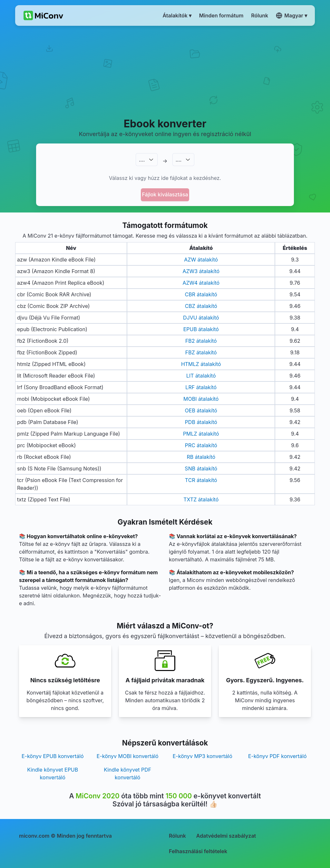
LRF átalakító (201, 387)
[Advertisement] (165, 71)
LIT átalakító (201, 376)
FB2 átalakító (201, 341)
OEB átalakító (201, 410)
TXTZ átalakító (201, 499)
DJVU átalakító (201, 318)
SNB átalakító (201, 469)
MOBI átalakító (201, 399)
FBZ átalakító (201, 352)
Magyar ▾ (291, 15)
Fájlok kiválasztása (165, 194)
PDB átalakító (201, 422)
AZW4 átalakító (201, 283)
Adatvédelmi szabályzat (226, 836)
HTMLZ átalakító (201, 364)
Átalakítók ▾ (177, 15)
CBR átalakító (201, 294)
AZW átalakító (201, 260)
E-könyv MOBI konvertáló (128, 756)
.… (142, 160)
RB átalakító (201, 457)
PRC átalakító (201, 445)
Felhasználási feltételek (198, 851)
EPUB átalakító (201, 329)
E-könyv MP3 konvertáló (203, 756)
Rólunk (177, 836)
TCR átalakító (201, 480)
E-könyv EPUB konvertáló (53, 756)
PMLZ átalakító (201, 434)
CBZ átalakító (201, 306)
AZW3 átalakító (201, 271)
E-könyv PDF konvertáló (277, 756)
